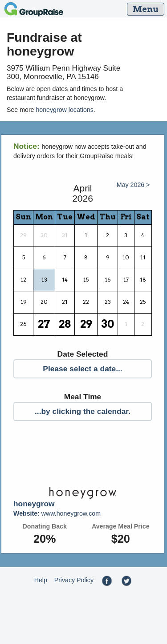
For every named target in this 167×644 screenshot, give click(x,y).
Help (41, 580)
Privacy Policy (74, 580)
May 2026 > (133, 185)
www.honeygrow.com (57, 513)
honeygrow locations (64, 110)
